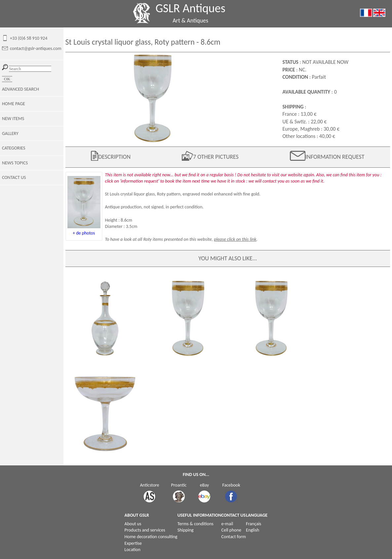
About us (133, 524)
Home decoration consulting (151, 537)
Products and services (145, 530)
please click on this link (235, 239)
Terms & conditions (196, 524)
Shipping (186, 530)
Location (133, 550)
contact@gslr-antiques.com (36, 48)
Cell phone (231, 530)
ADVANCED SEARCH (20, 89)
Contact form (234, 537)
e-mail (227, 524)
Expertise (133, 543)
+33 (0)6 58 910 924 (29, 38)
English (253, 530)
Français (254, 524)
